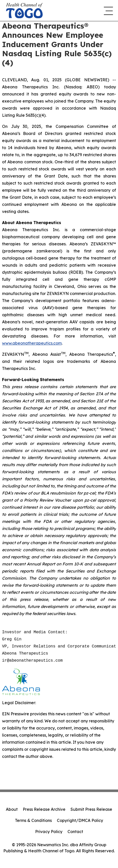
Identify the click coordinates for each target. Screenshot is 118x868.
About (12, 809)
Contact (75, 832)
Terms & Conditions (33, 820)
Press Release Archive (44, 809)
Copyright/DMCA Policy (80, 820)
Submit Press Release (91, 809)
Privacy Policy (49, 832)
